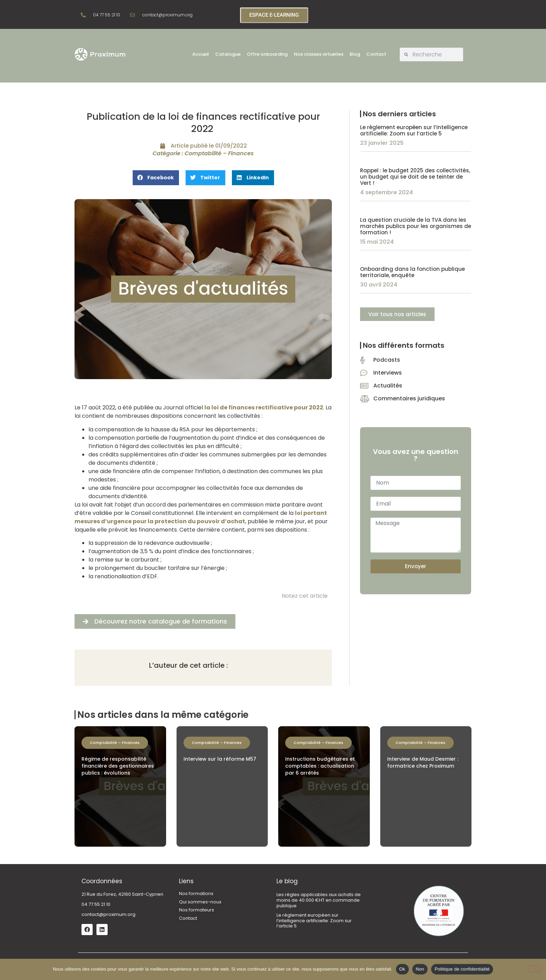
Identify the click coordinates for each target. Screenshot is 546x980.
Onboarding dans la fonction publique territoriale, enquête (412, 272)
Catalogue (228, 54)
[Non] (535, 969)
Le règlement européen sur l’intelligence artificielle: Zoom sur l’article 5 (414, 130)
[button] (156, 178)
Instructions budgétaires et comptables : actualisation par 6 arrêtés (320, 766)
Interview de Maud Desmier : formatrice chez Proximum (423, 762)
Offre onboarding (267, 54)
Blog (355, 54)
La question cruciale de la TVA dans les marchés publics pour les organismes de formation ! (416, 226)
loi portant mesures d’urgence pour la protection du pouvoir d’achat (201, 517)
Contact (376, 54)
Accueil (201, 54)
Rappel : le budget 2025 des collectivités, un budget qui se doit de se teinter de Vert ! (415, 177)
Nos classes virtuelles (319, 54)
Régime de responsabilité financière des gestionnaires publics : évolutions (118, 766)
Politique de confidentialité (462, 969)
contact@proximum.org (108, 914)
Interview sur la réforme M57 (220, 759)
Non (420, 969)
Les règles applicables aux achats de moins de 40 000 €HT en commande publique (319, 900)
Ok (402, 969)
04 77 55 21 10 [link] (96, 904)
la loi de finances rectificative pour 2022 (264, 407)
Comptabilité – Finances (219, 153)
